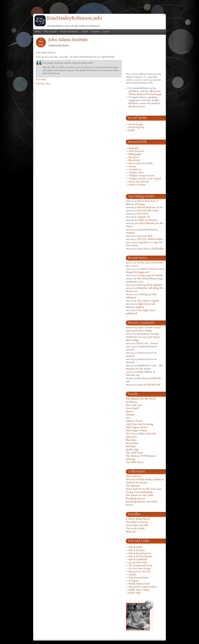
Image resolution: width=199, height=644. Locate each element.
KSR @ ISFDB (135, 547)
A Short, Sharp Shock (138, 519)
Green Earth (132, 408)
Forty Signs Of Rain (136, 431)
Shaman (130, 415)
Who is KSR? (50, 32)
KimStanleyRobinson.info (74, 18)
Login (106, 32)
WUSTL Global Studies (150, 239)
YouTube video (43, 84)
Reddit (132, 130)
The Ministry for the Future (141, 399)
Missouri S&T (145, 236)
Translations (135, 170)
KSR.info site (133, 375)
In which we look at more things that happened (145, 271)
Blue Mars (131, 440)
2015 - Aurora (151, 343)
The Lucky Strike (135, 529)
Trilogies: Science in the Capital (145, 179)
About (85, 32)
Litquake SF (144, 217)
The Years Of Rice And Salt (141, 434)
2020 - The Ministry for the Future (144, 367)
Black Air (131, 532)
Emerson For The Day (139, 572)
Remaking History (136, 499)
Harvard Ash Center (148, 211)
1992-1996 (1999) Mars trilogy (143, 329)
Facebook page (136, 124)
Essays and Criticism (139, 182)
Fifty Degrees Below (137, 427)
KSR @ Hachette (137, 550)
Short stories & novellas (141, 163)
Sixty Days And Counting (139, 424)
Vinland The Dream (136, 483)
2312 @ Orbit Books (138, 563)
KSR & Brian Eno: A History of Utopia (142, 203)
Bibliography (135, 154)
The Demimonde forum (140, 566)
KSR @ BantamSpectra (140, 554)
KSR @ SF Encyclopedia (140, 557)
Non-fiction (134, 160)
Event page (41, 79)
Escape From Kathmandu (139, 492)
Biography (134, 148)
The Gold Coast (134, 453)
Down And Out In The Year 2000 (144, 489)
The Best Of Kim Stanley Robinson (145, 480)
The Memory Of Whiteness (141, 456)
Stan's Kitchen (133, 476)
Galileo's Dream (134, 421)
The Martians (133, 486)
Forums (95, 32)
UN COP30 (142, 214)
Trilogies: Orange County (141, 176)
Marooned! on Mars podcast (143, 587)
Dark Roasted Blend (138, 578)
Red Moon (131, 402)
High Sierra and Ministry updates (140, 306)
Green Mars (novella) (137, 525)
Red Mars (131, 446)
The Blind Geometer (137, 522)
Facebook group (136, 127)
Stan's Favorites (69, 32)
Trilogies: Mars (136, 173)
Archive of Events (137, 185)
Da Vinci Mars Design (140, 569)
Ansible (132, 575)
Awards (132, 167)
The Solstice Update (148, 301)
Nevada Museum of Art (150, 207)
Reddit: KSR (134, 593)
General (130, 350)
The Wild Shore (135, 462)
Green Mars (132, 443)
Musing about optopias (150, 285)
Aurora (129, 412)
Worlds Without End (139, 584)
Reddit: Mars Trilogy (139, 590)
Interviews (134, 157)
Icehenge (131, 459)
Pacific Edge (132, 450)
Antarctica (131, 437)
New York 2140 (134, 405)
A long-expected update (150, 275)
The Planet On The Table (140, 495)
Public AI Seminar (147, 220)
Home (38, 32)
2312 (128, 418)
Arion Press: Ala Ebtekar (150, 249)
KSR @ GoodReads (138, 560)
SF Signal (133, 581)
